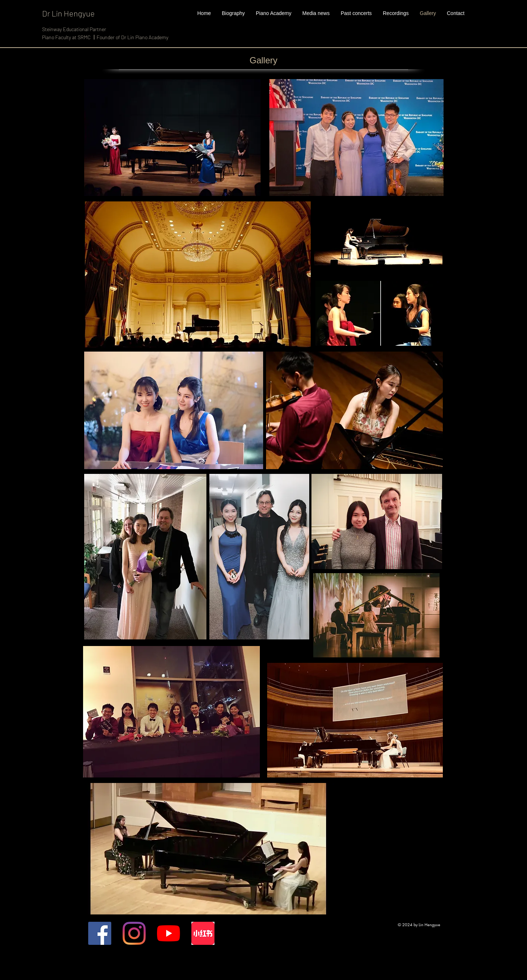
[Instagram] (134, 933)
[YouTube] (169, 933)
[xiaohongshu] (203, 933)
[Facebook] (100, 933)
